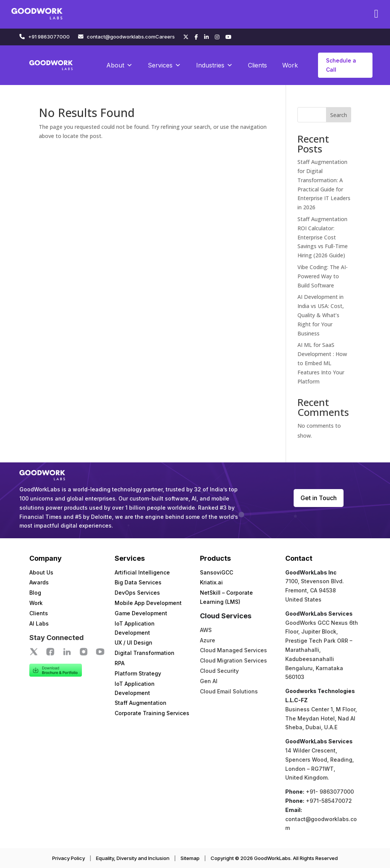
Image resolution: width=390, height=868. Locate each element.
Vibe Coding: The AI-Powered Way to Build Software (323, 276)
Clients (257, 65)
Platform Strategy (138, 673)
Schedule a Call (341, 65)
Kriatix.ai (211, 582)
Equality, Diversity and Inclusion (133, 858)
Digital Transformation (145, 653)
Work (290, 65)
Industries (214, 65)
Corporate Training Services (152, 713)
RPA (120, 663)
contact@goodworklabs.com (121, 37)
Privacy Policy (69, 858)
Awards (39, 582)
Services (164, 65)
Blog (35, 593)
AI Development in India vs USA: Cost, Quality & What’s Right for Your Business (321, 315)
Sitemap (190, 858)
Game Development (141, 613)
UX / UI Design (133, 643)
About (119, 65)
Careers (165, 37)
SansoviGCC (217, 572)
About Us (41, 572)
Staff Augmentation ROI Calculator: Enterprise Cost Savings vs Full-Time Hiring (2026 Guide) (323, 237)
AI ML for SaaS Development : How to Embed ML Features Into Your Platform (322, 363)
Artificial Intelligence (142, 572)
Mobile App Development (148, 603)
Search (339, 115)
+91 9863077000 (49, 37)
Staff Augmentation (141, 703)
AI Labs (39, 623)
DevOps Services (137, 593)
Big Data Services (138, 582)
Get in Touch (319, 498)
